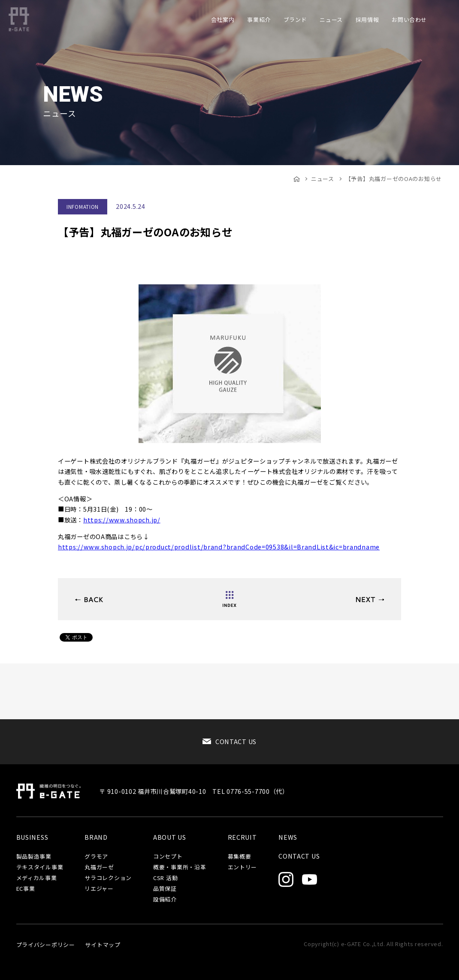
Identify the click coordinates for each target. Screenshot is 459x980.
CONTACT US (236, 741)
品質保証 (165, 889)
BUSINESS (32, 837)
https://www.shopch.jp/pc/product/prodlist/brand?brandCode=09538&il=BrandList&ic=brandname (219, 547)
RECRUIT (242, 837)
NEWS (288, 837)
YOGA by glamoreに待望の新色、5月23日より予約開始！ (89, 600)
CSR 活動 (165, 878)
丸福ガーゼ (99, 867)
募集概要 (240, 857)
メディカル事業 (37, 878)
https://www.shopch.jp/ (122, 520)
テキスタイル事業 (40, 867)
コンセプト (168, 857)
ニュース (323, 179)
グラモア (96, 857)
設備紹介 (165, 900)
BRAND (96, 837)
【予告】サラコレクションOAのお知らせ (370, 600)
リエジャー (99, 889)
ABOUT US (170, 837)
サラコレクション (108, 878)
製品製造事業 (34, 857)
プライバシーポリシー (46, 945)
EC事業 (26, 889)
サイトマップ (103, 945)
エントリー (243, 867)
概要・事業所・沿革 (180, 867)
